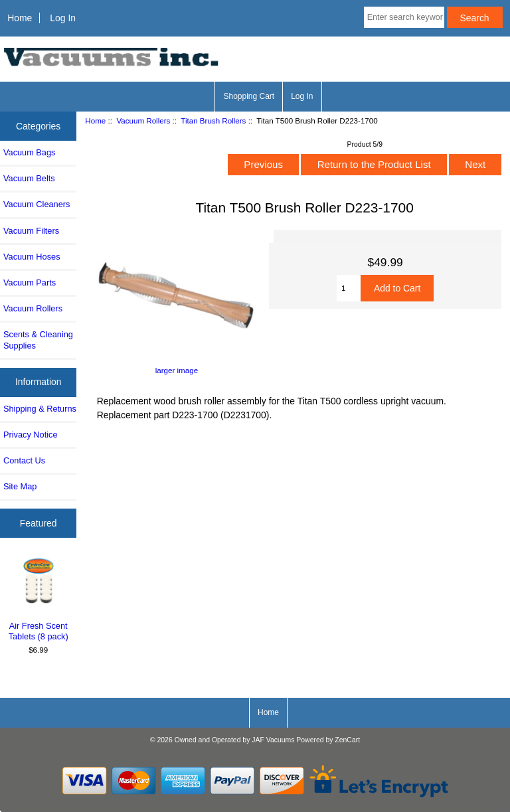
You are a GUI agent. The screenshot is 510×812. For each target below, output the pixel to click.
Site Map (20, 486)
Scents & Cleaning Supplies (38, 340)
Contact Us (24, 460)
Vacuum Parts (30, 283)
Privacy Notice (30, 435)
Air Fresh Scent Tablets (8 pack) (39, 599)
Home (20, 18)
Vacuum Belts (29, 178)
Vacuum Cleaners (37, 204)
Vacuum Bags (29, 152)
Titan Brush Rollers (213, 121)
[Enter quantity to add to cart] (349, 288)
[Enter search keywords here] (404, 17)
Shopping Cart (249, 96)
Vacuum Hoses (32, 257)
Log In (63, 18)
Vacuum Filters (31, 231)
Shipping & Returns (40, 409)
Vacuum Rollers (143, 121)
